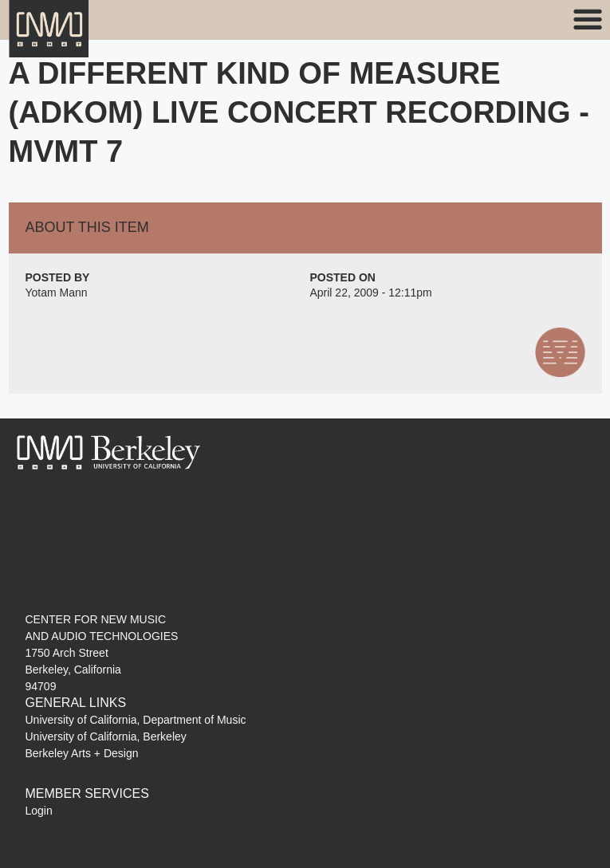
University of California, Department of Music (136, 720)
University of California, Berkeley (106, 736)
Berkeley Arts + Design (82, 753)
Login (39, 811)
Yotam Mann (57, 293)
